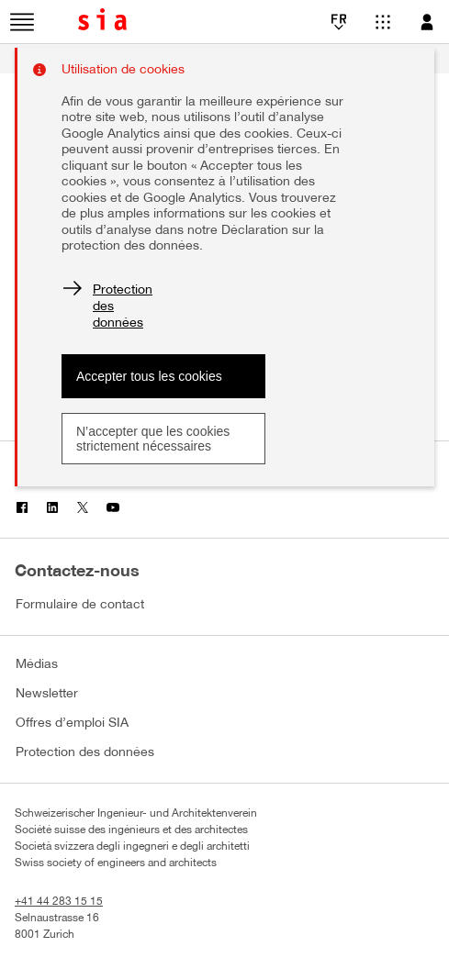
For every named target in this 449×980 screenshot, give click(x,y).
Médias (37, 665)
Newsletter (47, 694)
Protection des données (85, 753)
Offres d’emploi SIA (72, 724)
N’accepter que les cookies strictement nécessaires (153, 439)
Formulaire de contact (80, 605)
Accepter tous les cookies (149, 376)
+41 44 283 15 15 (59, 902)
